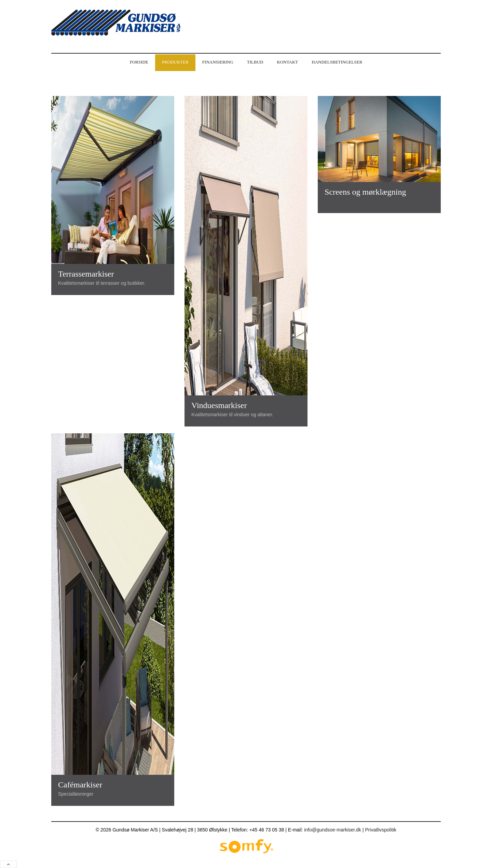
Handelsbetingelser (337, 62)
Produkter (175, 62)
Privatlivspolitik (381, 830)
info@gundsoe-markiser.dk (333, 830)
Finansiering (218, 62)
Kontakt (288, 62)
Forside (139, 62)
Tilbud (255, 62)
